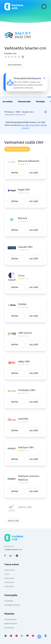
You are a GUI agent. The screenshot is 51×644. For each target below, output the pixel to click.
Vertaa (15, 173)
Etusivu (10, 112)
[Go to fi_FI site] (22, 637)
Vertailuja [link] (40, 101)
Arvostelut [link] (8, 101)
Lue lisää (34, 173)
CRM (18, 112)
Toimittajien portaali (12, 605)
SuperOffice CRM (37, 125)
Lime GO (25, 128)
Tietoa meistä (9, 570)
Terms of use (9, 582)
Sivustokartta (9, 627)
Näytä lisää (13, 521)
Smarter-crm (27, 112)
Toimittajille (9, 601)
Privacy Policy (9, 578)
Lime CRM (25, 125)
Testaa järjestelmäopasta (17, 149)
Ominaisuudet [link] (24, 101)
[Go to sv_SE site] (5, 637)
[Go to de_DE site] (27, 637)
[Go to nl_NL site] (46, 637)
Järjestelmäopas (10, 619)
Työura (7, 574)
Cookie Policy (9, 586)
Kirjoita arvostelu (15, 65)
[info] (23, 57)
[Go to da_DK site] (11, 637)
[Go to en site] (39, 637)
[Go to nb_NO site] (16, 637)
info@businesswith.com (13, 549)
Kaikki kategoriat (11, 623)
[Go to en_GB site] (33, 637)
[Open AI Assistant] (17, 556)
